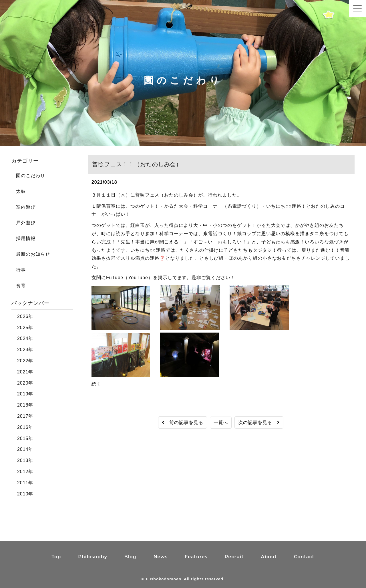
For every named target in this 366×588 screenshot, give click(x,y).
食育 (19, 286)
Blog (130, 557)
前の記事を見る (183, 422)
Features (196, 557)
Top (56, 557)
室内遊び (23, 207)
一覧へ (221, 422)
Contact (304, 557)
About (269, 557)
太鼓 (19, 191)
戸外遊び (23, 223)
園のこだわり (28, 176)
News (161, 557)
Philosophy (93, 557)
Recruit (234, 557)
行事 (19, 270)
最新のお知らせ (31, 254)
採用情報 (23, 238)
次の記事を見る (259, 422)
